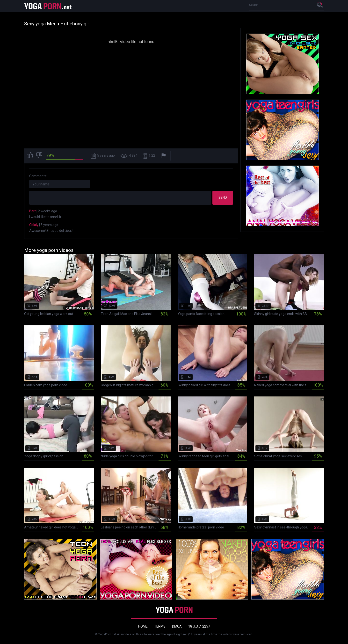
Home (143, 626)
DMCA (177, 626)
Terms (160, 626)
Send (223, 198)
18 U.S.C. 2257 (199, 626)
